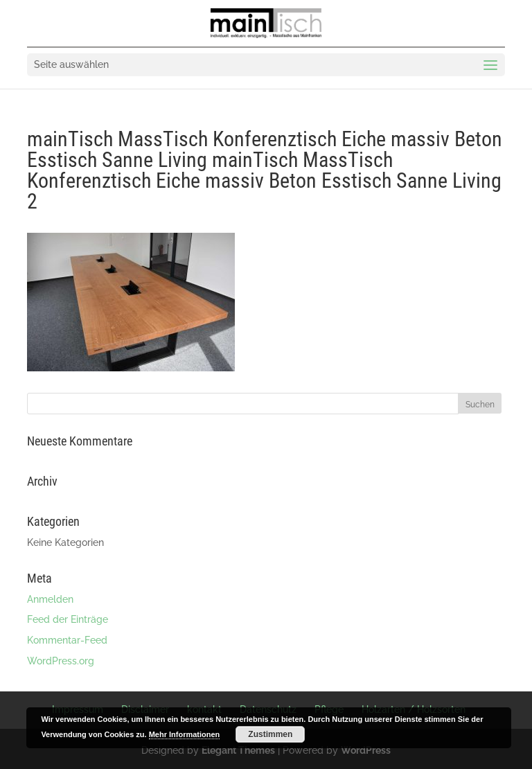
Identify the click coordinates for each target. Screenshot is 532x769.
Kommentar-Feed (67, 640)
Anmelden (50, 599)
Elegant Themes (238, 750)
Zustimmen (270, 734)
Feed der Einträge (68, 619)
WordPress (366, 750)
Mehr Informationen (185, 734)
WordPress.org (61, 661)
